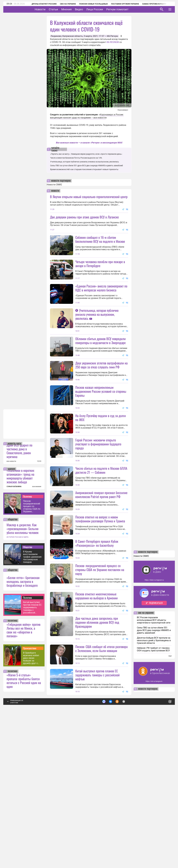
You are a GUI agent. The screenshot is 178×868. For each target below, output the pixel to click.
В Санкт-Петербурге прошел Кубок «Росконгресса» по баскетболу (97, 641)
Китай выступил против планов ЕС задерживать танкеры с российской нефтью (32, 754)
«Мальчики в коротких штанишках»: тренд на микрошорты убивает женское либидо (20, 623)
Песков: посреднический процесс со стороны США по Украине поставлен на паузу (32, 653)
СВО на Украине (64, 4)
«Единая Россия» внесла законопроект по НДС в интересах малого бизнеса (101, 312)
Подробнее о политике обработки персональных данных (129, 847)
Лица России (103, 9)
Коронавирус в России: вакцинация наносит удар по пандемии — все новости (87, 116)
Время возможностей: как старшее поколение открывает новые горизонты (84, 169)
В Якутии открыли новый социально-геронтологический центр (89, 197)
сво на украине (146, 760)
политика (13, 768)
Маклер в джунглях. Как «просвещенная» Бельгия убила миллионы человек (23, 675)
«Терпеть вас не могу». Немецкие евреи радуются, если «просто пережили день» (86, 154)
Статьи (62, 9)
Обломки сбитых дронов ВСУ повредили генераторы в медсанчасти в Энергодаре (100, 390)
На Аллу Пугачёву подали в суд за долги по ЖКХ (101, 491)
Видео (87, 9)
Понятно (164, 847)
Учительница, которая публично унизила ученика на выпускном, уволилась (85, 162)
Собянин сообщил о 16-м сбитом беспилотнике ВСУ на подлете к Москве (100, 239)
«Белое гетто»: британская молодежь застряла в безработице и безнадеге (23, 728)
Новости (49, 9)
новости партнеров (61, 181)
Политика (27, 643)
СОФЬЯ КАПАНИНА (14, 633)
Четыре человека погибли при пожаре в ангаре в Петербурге (100, 288)
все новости (11, 608)
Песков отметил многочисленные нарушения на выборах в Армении (96, 718)
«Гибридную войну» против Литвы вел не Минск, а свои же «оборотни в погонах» (24, 777)
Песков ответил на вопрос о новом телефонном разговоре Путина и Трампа (100, 617)
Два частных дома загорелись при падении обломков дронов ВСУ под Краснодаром (97, 745)
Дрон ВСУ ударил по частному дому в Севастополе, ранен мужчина (19, 598)
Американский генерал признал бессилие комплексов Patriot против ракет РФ (101, 592)
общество (13, 666)
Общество (28, 694)
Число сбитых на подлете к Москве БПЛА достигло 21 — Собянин (101, 544)
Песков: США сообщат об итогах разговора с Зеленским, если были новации (101, 795)
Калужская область (73, 36)
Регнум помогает (126, 9)
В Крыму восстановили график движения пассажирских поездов (32, 704)
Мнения (75, 9)
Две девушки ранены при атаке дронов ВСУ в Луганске (84, 217)
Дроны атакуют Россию (41, 4)
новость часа (14, 590)
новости (55, 191)
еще (170, 803)
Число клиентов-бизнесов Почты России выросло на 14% (76, 158)
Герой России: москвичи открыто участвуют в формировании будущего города (98, 517)
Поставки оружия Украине (121, 4)
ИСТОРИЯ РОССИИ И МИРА (18, 684)
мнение (11, 616)
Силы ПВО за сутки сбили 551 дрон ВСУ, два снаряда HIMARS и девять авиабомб (87, 166)
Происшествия (30, 795)
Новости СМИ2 (54, 185)
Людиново (56, 36)
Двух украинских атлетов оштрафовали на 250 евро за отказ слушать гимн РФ (101, 414)
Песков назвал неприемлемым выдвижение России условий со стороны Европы (101, 440)
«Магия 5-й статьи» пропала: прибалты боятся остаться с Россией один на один (24, 827)
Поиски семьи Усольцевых (90, 4)
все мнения (37, 633)
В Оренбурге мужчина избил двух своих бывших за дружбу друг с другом (31, 805)
